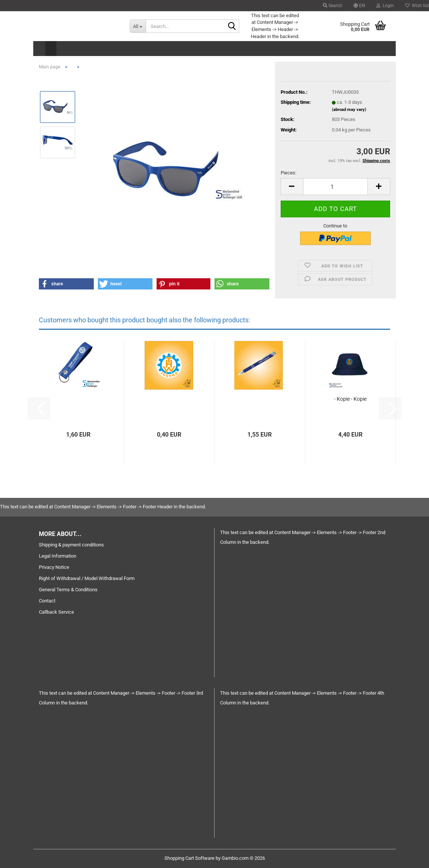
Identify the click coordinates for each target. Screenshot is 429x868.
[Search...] (138, 26)
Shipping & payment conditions (71, 545)
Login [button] (385, 6)
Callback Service (56, 612)
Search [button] (333, 6)
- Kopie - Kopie (350, 399)
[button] (359, 6)
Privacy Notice (54, 567)
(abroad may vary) (349, 110)
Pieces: (288, 173)
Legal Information (58, 556)
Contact (47, 601)
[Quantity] (335, 187)
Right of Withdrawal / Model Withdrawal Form (87, 578)
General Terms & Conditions (68, 590)
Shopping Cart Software (189, 858)
